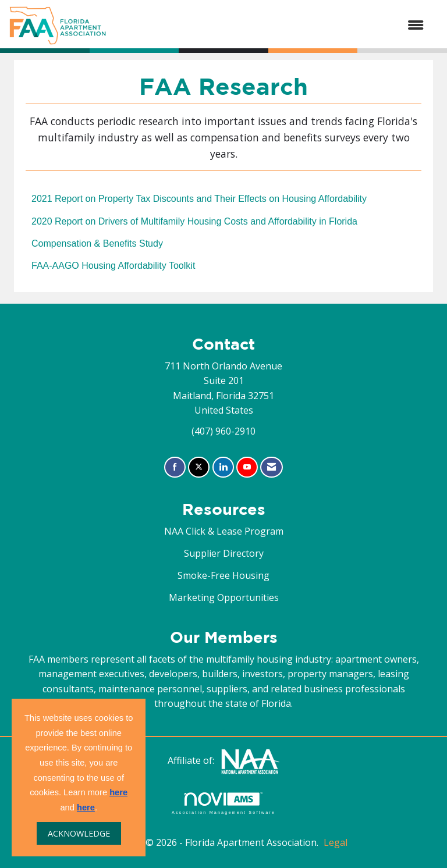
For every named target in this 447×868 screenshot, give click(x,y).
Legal (336, 842)
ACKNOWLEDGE (79, 833)
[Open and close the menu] (271, 26)
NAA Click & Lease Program (224, 531)
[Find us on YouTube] (247, 467)
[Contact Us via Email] (272, 467)
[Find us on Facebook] (175, 467)
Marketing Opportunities (224, 597)
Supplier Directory (224, 553)
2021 (199, 199)
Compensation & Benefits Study (97, 243)
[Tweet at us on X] (199, 467)
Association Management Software (223, 803)
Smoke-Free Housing (223, 575)
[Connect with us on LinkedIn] (223, 467)
